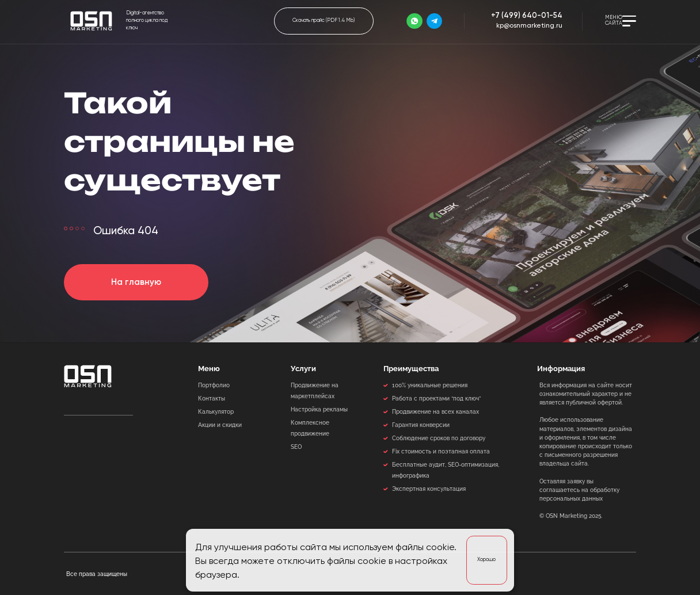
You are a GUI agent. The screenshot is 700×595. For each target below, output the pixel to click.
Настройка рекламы (319, 409)
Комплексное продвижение (310, 428)
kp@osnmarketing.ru (529, 26)
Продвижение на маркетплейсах (315, 390)
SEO (296, 447)
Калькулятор (216, 411)
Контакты (212, 398)
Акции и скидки (220, 425)
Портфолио (214, 385)
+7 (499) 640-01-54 (527, 16)
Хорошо (486, 560)
